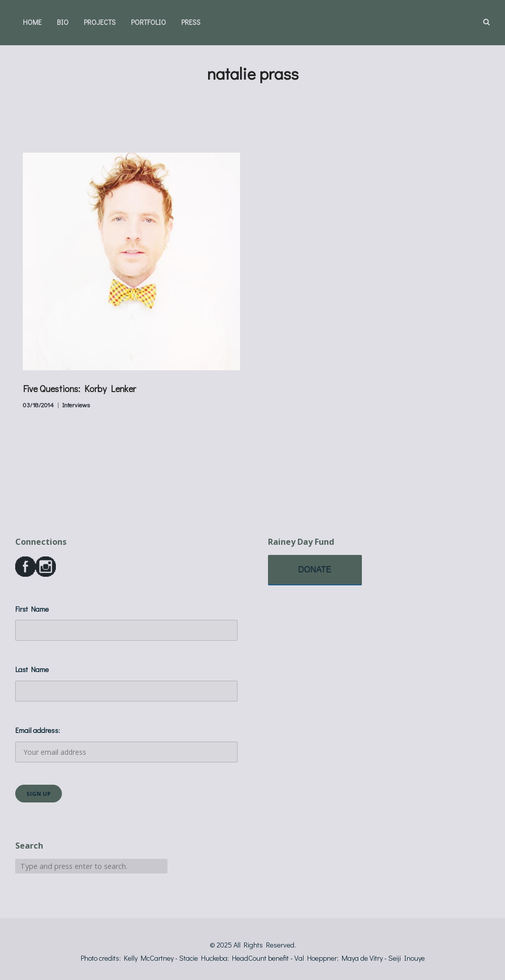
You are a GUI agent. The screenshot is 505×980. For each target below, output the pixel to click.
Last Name (32, 669)
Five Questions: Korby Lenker (79, 389)
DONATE (315, 569)
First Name (32, 609)
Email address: (126, 744)
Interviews (76, 405)
